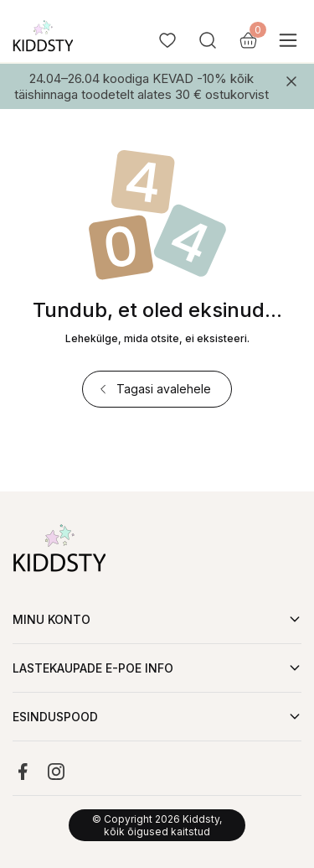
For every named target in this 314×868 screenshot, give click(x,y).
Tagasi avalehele (154, 389)
